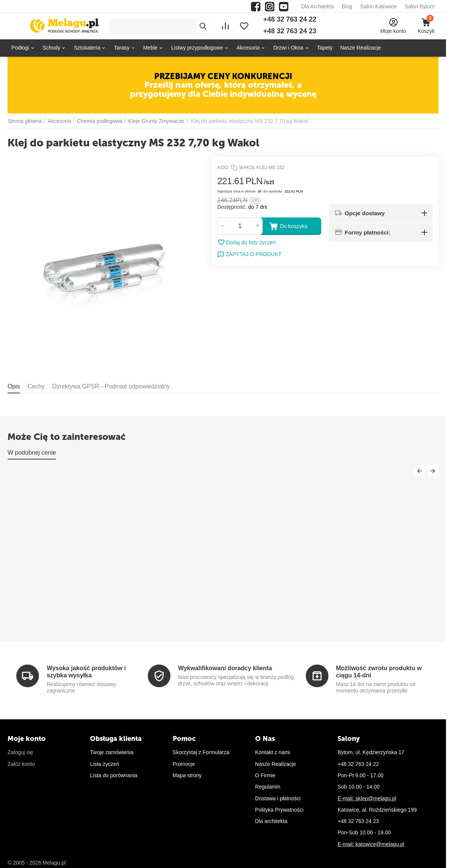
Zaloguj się (20, 752)
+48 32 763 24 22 (290, 19)
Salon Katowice (379, 6)
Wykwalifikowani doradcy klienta (225, 668)
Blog (347, 6)
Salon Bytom (420, 6)
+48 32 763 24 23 (290, 31)
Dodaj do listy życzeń (247, 242)
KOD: (223, 167)
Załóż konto (21, 764)
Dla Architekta (317, 6)
